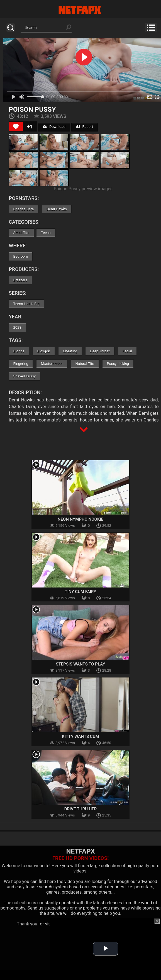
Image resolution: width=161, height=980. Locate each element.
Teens (46, 233)
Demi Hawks (57, 209)
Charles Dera (24, 209)
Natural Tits (85, 364)
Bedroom (21, 256)
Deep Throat (100, 351)
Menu (151, 28)
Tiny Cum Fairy (80, 592)
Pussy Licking (118, 364)
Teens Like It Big (26, 304)
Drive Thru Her (81, 809)
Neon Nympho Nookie (80, 519)
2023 (17, 327)
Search (11, 28)
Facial (127, 351)
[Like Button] (16, 126)
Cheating (70, 351)
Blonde (19, 351)
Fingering (21, 364)
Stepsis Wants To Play (81, 664)
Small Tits (21, 233)
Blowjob (44, 351)
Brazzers (20, 280)
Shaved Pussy (25, 376)
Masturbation (52, 364)
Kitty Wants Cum (80, 737)
